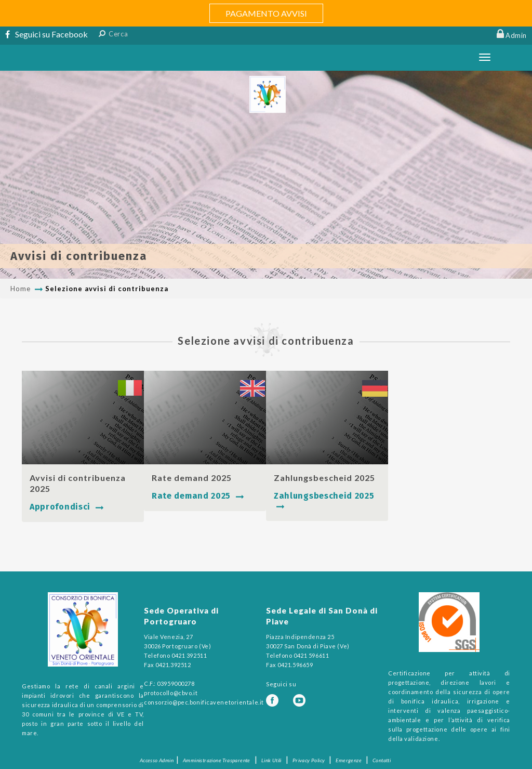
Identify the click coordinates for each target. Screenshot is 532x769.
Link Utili (271, 760)
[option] (266, 175)
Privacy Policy (309, 760)
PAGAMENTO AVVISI (266, 13)
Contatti (382, 760)
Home (21, 289)
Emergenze (349, 760)
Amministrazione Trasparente (217, 760)
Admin (516, 35)
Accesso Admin (157, 760)
